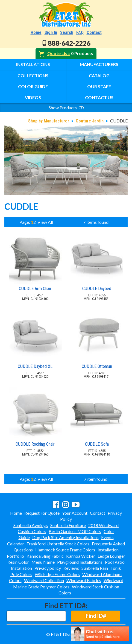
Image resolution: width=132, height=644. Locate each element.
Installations (33, 64)
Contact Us (99, 97)
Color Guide (33, 86)
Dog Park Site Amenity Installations (65, 537)
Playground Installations (80, 562)
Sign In (51, 32)
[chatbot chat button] (100, 634)
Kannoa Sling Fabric (45, 556)
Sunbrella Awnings (31, 525)
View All (45, 222)
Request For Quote (42, 513)
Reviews (71, 568)
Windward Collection (44, 580)
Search (67, 32)
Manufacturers (99, 64)
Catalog (99, 75)
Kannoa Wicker (81, 556)
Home (36, 32)
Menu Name (43, 562)
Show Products (66, 108)
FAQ (80, 32)
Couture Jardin (90, 121)
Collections (33, 75)
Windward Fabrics (84, 580)
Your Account (75, 513)
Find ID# (96, 616)
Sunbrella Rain (95, 568)
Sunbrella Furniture (68, 525)
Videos (33, 97)
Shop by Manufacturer (49, 121)
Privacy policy (48, 568)
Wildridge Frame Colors (57, 574)
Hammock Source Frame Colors (65, 550)
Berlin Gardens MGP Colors (75, 531)
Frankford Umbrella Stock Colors (58, 544)
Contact (94, 32)
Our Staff (99, 86)
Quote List (58, 53)
